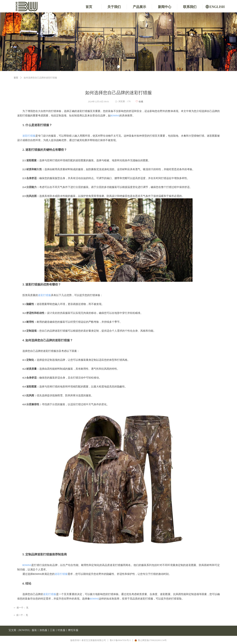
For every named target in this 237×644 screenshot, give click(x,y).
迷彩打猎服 (29, 136)
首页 (16, 78)
